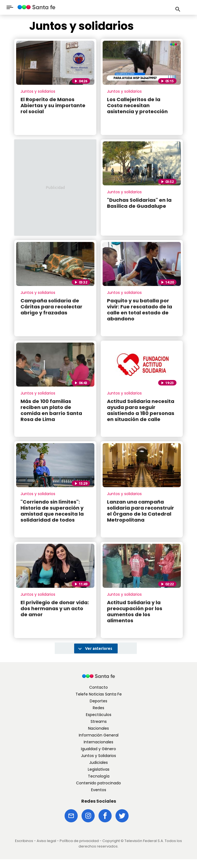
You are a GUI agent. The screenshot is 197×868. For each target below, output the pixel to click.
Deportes (99, 701)
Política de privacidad (79, 841)
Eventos (99, 790)
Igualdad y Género (99, 749)
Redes (99, 708)
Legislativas (99, 769)
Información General (99, 735)
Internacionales (99, 742)
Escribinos (24, 841)
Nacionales (99, 728)
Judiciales (99, 762)
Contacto (99, 687)
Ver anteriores (94, 649)
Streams (99, 721)
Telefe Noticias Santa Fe (99, 694)
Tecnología (99, 776)
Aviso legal (46, 841)
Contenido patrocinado (99, 783)
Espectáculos (99, 715)
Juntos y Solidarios (99, 756)
